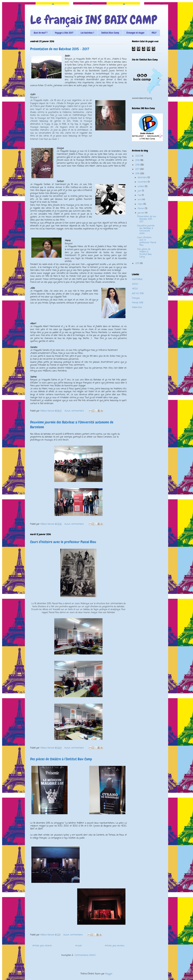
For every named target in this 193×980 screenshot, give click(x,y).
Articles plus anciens (115, 946)
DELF (154, 33)
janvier (141, 213)
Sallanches (137, 307)
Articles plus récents (42, 946)
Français (136, 298)
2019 (138, 160)
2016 (138, 174)
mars (141, 204)
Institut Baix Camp (110, 33)
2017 (138, 169)
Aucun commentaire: (75, 411)
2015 (138, 263)
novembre (143, 182)
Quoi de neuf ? (41, 33)
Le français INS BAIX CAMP (94, 20)
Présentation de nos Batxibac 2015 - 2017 (60, 49)
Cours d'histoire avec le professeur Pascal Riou (63, 542)
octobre (141, 187)
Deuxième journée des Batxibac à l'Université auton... (146, 230)
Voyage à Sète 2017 (64, 33)
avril (140, 200)
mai (140, 195)
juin (140, 191)
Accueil (78, 946)
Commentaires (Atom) (85, 955)
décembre (143, 178)
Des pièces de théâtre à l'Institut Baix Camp (61, 759)
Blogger (109, 974)
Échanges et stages (135, 33)
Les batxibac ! (87, 33)
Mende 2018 (138, 303)
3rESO (135, 284)
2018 (138, 165)
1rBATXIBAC (137, 279)
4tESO (135, 289)
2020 (138, 156)
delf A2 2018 (138, 294)
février (141, 209)
